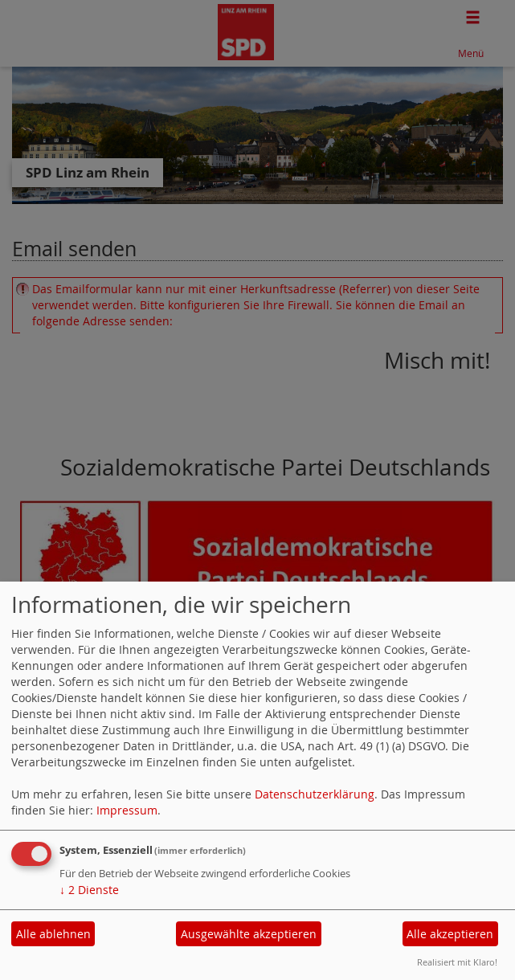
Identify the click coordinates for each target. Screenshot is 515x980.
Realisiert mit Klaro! (457, 962)
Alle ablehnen (53, 934)
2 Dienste (89, 890)
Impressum (127, 810)
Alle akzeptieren (450, 934)
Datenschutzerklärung (315, 794)
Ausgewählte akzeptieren (249, 934)
